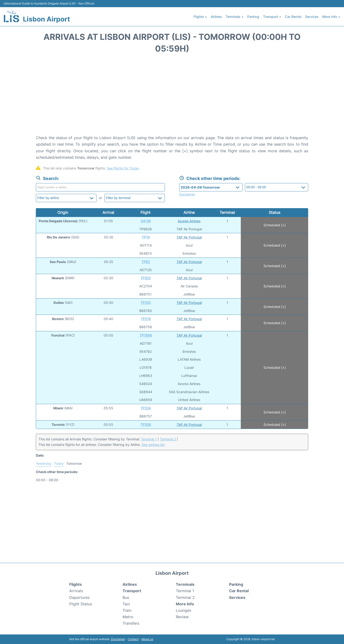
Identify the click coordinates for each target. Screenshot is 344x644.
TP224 (146, 408)
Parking (253, 17)
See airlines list (153, 445)
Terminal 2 (168, 439)
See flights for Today (123, 168)
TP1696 (146, 335)
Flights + (200, 17)
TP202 (146, 278)
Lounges (183, 610)
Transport (132, 591)
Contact (133, 639)
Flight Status (81, 604)
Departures (79, 597)
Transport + (272, 17)
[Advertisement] (172, 96)
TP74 (146, 237)
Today (59, 463)
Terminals (185, 584)
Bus (126, 597)
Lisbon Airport (46, 19)
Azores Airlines (189, 221)
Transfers (131, 623)
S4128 (146, 221)
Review (182, 617)
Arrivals (76, 591)
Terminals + (234, 17)
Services (312, 17)
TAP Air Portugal (189, 237)
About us (147, 639)
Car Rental (293, 17)
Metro (128, 617)
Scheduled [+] (275, 225)
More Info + (331, 17)
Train (127, 610)
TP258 (146, 425)
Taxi (126, 604)
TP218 (146, 319)
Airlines (216, 17)
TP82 (146, 262)
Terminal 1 (149, 439)
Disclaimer (118, 639)
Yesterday (44, 463)
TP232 (146, 303)
